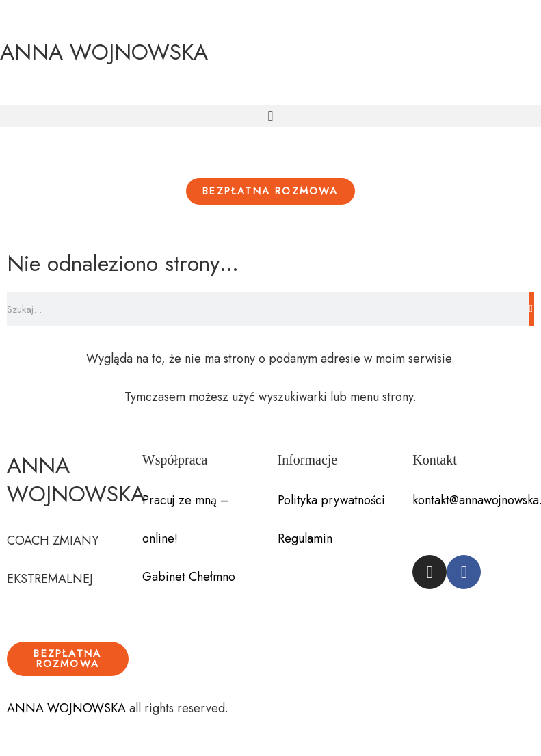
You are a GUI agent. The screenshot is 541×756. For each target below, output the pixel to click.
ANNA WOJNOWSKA (104, 52)
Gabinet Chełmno (189, 577)
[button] (270, 116)
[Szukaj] (531, 309)
